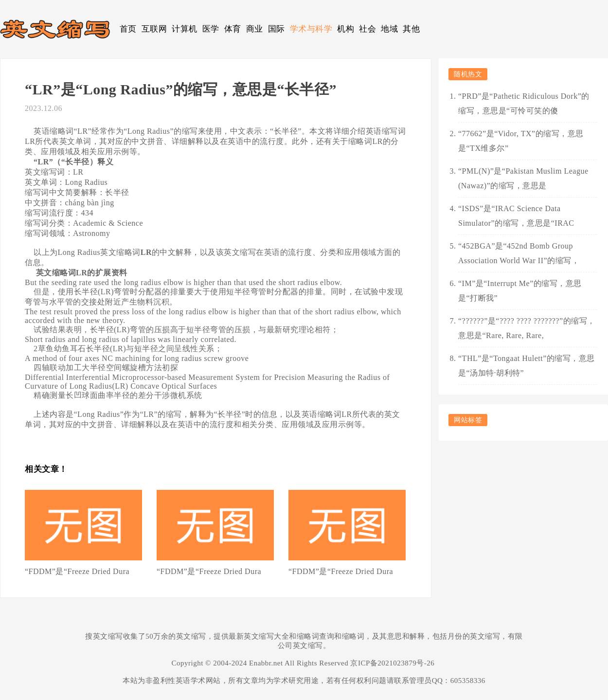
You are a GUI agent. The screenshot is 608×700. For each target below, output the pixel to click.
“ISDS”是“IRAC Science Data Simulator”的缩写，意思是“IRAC (516, 216)
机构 (346, 29)
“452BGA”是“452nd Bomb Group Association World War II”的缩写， (519, 253)
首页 (128, 29)
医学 (211, 29)
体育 (233, 29)
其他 (411, 29)
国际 (277, 29)
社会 (367, 29)
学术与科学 (311, 29)
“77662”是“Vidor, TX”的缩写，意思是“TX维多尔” (521, 141)
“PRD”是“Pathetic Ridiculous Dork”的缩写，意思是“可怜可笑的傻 (524, 103)
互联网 (154, 29)
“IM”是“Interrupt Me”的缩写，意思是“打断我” (520, 291)
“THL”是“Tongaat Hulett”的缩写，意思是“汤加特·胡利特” (527, 366)
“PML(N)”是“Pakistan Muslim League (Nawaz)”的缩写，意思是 (523, 178)
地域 (389, 29)
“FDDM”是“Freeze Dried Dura (77, 571)
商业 (255, 29)
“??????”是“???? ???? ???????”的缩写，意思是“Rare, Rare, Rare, (527, 328)
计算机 (185, 29)
